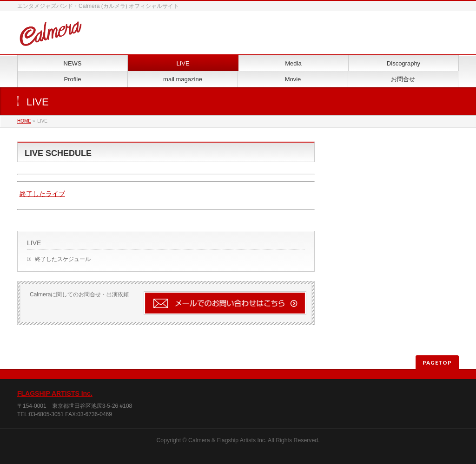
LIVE (34, 243)
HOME (24, 121)
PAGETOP (437, 363)
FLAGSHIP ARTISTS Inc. (55, 393)
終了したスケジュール (63, 259)
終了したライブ (42, 194)
